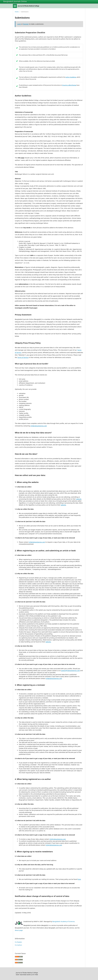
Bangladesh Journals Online (15, 1)
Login (19, 24)
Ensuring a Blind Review (69, 85)
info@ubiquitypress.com (39, 426)
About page (19, 930)
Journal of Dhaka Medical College (29, 6)
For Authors (18, 945)
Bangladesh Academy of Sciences (64, 921)
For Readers (18, 942)
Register (26, 24)
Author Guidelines (71, 77)
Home (17, 12)
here (79, 879)
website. (48, 642)
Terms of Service (23, 357)
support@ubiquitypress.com (70, 671)
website (79, 499)
